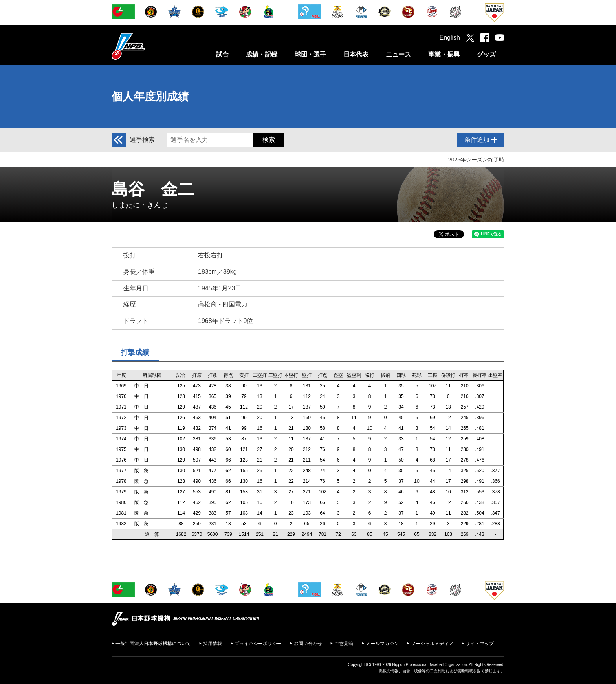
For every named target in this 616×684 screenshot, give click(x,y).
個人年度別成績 (150, 96)
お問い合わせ (308, 644)
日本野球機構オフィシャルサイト (148, 46)
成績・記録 (262, 54)
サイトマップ (480, 644)
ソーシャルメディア (432, 644)
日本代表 (356, 54)
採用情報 (213, 644)
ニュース (398, 54)
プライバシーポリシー (258, 644)
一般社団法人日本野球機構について (153, 644)
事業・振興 (444, 54)
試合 (222, 54)
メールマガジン (382, 644)
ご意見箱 (344, 644)
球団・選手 (310, 54)
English (450, 38)
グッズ (486, 54)
